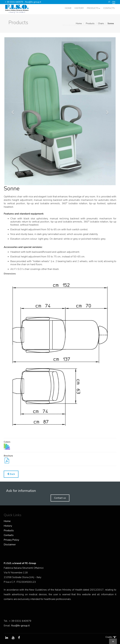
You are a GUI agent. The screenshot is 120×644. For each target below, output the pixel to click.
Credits (111, 637)
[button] (12, 111)
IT (109, 2)
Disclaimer (10, 545)
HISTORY (79, 8)
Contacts (9, 535)
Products (9, 531)
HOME (68, 8)
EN (114, 2)
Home (79, 23)
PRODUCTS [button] (94, 8)
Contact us (60, 498)
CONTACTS (109, 8)
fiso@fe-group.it (33, 2)
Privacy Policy (11, 540)
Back (11, 474)
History (8, 526)
